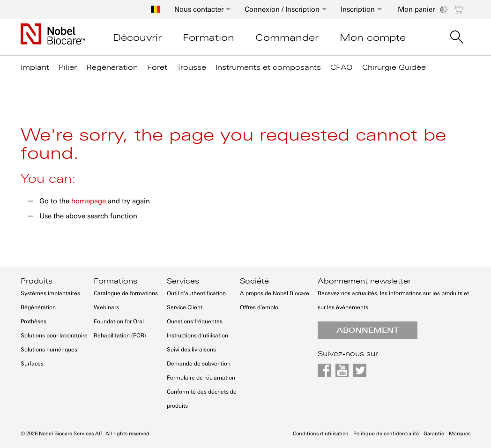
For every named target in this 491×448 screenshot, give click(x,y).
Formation (208, 37)
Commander (287, 37)
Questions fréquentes (195, 321)
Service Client (185, 307)
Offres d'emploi (260, 307)
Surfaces (32, 364)
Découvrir (137, 37)
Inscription (358, 9)
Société (254, 281)
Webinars (106, 307)
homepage (89, 201)
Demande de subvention (199, 364)
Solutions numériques (49, 350)
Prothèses (33, 321)
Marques (460, 434)
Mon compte (373, 37)
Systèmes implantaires (50, 293)
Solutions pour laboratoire (54, 336)
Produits (37, 281)
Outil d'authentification (196, 293)
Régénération (38, 307)
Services (183, 281)
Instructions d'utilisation (197, 336)
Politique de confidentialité (386, 434)
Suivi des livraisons (191, 350)
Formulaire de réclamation (201, 378)
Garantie (434, 434)
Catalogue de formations (126, 293)
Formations (115, 281)
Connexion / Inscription (282, 9)
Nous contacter (199, 9)
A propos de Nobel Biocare (275, 293)
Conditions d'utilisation (321, 434)
